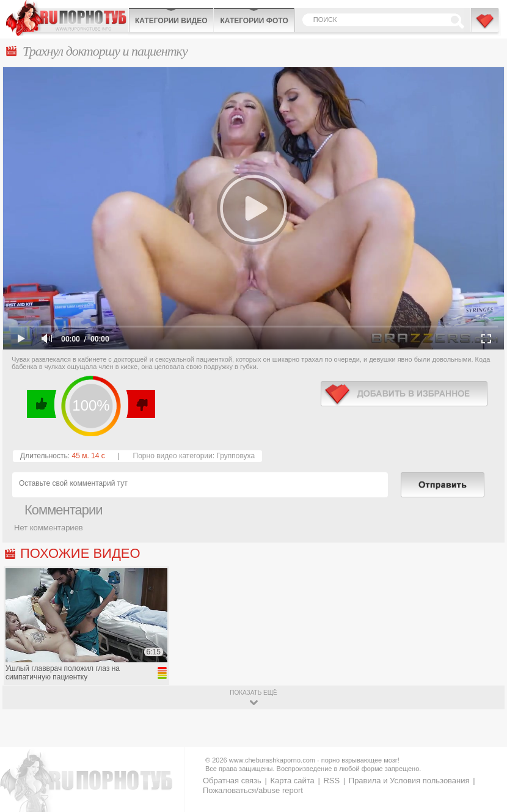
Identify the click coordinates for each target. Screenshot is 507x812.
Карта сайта (292, 781)
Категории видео (171, 21)
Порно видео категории (173, 456)
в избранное (404, 394)
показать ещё (253, 693)
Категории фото (254, 21)
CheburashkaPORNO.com (67, 18)
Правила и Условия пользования (409, 781)
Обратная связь (232, 781)
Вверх (483, 766)
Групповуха (235, 456)
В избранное (486, 26)
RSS (331, 781)
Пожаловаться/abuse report (253, 790)
